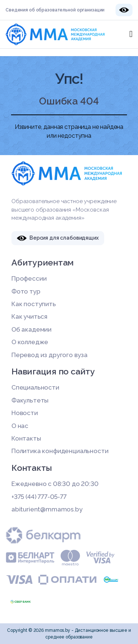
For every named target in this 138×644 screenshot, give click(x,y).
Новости (25, 413)
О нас (20, 426)
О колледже (30, 342)
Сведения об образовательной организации (55, 10)
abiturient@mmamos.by (47, 509)
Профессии (29, 278)
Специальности (35, 387)
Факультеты (30, 400)
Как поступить (34, 304)
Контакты (26, 438)
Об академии (31, 329)
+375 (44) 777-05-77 (39, 497)
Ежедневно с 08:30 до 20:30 (55, 484)
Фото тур (26, 291)
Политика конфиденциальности (60, 451)
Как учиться (29, 316)
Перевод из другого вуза (49, 355)
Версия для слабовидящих (58, 238)
